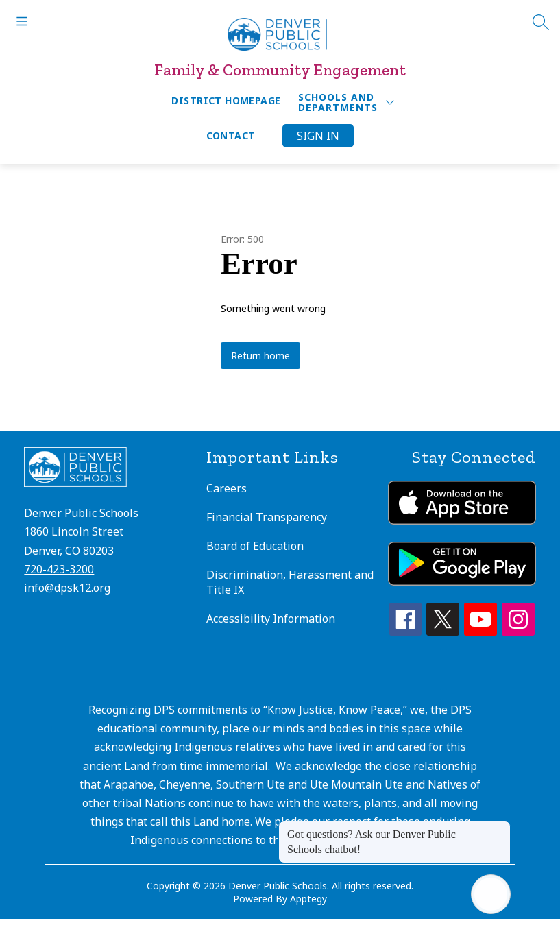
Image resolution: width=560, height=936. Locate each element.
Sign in (318, 136)
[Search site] (541, 22)
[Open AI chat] (491, 894)
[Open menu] (22, 21)
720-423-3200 (59, 569)
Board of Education (255, 546)
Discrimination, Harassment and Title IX (290, 582)
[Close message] (500, 828)
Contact (231, 135)
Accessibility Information (271, 619)
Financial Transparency (267, 517)
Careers (227, 488)
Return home (260, 356)
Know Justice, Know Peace (334, 710)
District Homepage (226, 100)
